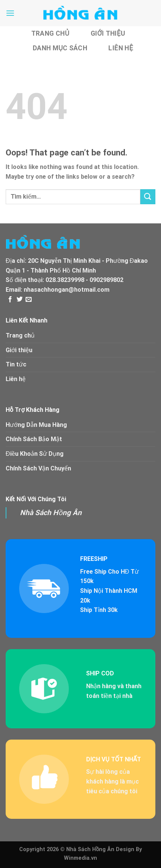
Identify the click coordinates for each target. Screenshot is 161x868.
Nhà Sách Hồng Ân (51, 513)
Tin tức (16, 364)
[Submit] (148, 197)
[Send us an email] (29, 300)
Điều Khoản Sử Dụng (35, 454)
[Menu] (10, 13)
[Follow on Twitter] (20, 300)
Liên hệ (121, 48)
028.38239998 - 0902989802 (84, 280)
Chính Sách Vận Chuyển (38, 468)
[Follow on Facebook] (10, 300)
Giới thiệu (108, 33)
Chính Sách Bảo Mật (34, 439)
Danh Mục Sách (60, 48)
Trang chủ (50, 33)
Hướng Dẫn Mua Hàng (36, 425)
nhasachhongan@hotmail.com (67, 290)
